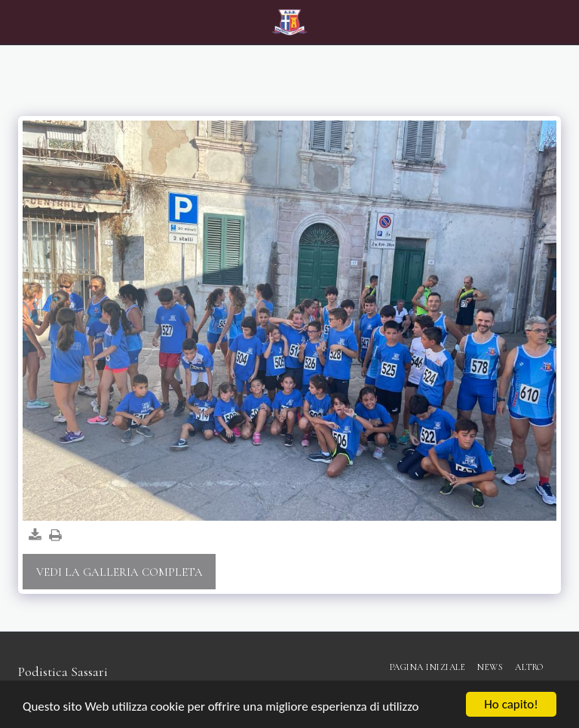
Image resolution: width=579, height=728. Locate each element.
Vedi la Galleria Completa (119, 572)
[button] (17, 22)
